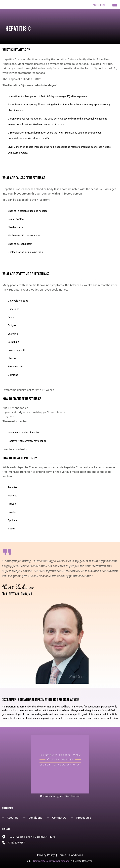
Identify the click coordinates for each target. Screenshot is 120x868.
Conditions (35, 818)
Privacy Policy (46, 855)
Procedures (84, 818)
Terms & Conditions (71, 855)
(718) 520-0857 (17, 843)
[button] (115, 5)
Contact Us (59, 818)
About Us (13, 818)
